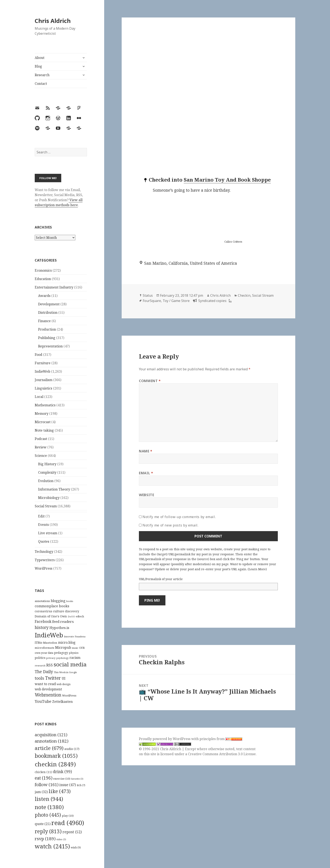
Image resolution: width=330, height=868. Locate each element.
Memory (42, 413)
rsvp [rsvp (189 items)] (45, 839)
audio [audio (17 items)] (72, 749)
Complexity (47, 472)
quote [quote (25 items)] (43, 824)
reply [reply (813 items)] (48, 831)
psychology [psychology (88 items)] (63, 658)
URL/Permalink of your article (161, 579)
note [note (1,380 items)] (49, 807)
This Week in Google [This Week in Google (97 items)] (65, 672)
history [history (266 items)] (42, 627)
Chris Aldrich (53, 21)
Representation (50, 346)
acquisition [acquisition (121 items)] (51, 735)
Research (42, 75)
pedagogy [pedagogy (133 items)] (61, 653)
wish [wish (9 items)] (76, 847)
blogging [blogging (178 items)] (58, 601)
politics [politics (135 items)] (40, 658)
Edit (41, 516)
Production (47, 329)
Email (146, 473)
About (40, 58)
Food (39, 355)
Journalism (44, 380)
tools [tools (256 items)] (39, 678)
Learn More (257, 569)
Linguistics (43, 388)
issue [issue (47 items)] (68, 785)
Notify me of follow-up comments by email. (179, 517)
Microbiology (49, 498)
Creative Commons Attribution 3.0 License (222, 754)
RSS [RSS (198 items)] (50, 665)
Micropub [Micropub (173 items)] (63, 647)
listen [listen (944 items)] (49, 799)
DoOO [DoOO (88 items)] (71, 617)
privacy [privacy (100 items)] (51, 658)
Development (49, 304)
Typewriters (45, 560)
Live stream (48, 533)
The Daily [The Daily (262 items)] (44, 672)
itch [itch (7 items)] (81, 785)
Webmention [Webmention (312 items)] (48, 695)
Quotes (44, 541)
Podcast (41, 439)
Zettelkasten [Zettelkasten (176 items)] (63, 702)
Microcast (43, 422)
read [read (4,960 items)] (68, 823)
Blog (38, 66)
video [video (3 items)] (61, 839)
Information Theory (54, 489)
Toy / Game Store (176, 301)
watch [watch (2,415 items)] (52, 846)
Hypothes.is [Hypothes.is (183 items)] (59, 628)
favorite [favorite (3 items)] (77, 779)
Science (41, 456)
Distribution (48, 312)
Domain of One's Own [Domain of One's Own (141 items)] (51, 616)
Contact (41, 84)
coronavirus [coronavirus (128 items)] (43, 611)
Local (39, 397)
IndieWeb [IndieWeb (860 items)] (49, 635)
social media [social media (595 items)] (70, 664)
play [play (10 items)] (68, 816)
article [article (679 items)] (49, 748)
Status (148, 295)
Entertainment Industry (54, 287)
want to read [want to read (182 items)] (45, 684)
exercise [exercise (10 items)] (62, 779)
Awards (44, 296)
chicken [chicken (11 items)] (43, 772)
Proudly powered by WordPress (165, 739)
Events (43, 525)
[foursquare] (230, 301)
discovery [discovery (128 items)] (72, 611)
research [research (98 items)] (40, 665)
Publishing (47, 338)
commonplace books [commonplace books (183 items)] (52, 606)
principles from (221, 739)
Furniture (43, 363)
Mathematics (45, 405)
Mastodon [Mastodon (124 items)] (50, 643)
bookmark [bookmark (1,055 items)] (56, 756)
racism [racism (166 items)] (75, 658)
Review (41, 447)
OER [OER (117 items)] (82, 648)
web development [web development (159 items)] (48, 689)
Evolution (46, 481)
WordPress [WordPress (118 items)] (69, 695)
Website (146, 495)
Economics (43, 270)
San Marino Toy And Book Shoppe (227, 180)
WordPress (44, 568)
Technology (44, 552)
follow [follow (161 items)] (47, 784)
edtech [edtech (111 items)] (80, 616)
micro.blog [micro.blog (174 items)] (67, 642)
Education (43, 279)
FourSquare (152, 301)
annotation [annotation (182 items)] (52, 741)
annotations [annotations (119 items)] (42, 601)
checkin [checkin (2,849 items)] (55, 764)
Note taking (44, 430)
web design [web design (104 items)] (64, 684)
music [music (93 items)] (75, 648)
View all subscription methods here (59, 202)
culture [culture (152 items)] (59, 611)
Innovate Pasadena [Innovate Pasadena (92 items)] (75, 636)
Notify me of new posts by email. (170, 525)
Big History (47, 464)
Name (146, 451)
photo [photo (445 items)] (48, 815)
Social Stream (46, 506)
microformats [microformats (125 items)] (45, 648)
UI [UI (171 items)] (64, 678)
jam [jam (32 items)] (41, 792)
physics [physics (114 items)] (74, 653)
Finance (44, 321)
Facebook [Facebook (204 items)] (43, 621)
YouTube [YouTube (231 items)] (43, 701)
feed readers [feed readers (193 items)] (63, 621)
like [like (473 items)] (60, 791)
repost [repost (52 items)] (72, 832)
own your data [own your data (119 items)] (44, 653)
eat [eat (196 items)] (44, 778)
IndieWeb (43, 371)
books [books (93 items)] (70, 601)
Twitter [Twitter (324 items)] (53, 678)
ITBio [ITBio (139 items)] (39, 643)
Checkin (244, 295)
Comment (150, 381)
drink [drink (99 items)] (62, 772)
